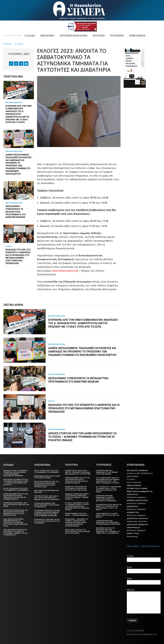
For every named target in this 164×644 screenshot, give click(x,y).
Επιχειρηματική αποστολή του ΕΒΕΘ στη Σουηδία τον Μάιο (47, 477)
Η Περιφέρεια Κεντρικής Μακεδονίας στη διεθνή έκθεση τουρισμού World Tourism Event (108, 522)
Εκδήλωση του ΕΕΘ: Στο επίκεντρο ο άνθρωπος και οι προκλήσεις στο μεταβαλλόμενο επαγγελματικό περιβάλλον (18, 257)
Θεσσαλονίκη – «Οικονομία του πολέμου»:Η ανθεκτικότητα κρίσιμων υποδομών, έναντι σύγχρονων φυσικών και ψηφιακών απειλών (77, 522)
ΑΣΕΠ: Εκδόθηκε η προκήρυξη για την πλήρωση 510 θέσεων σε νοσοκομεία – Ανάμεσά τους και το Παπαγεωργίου (15, 532)
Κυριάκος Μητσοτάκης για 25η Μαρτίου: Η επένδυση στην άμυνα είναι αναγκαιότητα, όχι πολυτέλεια (78, 472)
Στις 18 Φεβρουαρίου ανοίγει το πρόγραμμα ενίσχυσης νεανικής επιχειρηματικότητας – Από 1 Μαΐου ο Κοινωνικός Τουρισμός (108, 480)
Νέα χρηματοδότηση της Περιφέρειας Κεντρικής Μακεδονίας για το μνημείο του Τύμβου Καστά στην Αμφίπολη (108, 531)
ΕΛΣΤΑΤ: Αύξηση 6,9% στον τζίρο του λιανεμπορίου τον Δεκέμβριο (16, 489)
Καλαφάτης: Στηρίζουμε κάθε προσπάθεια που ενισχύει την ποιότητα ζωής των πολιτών (76, 488)
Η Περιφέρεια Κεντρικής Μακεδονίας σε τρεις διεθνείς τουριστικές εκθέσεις (107, 472)
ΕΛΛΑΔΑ (19, 44)
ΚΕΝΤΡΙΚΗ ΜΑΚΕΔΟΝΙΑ (14, 103)
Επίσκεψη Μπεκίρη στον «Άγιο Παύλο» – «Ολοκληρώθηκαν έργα (77, 514)
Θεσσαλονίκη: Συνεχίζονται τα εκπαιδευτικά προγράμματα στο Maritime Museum (16, 212)
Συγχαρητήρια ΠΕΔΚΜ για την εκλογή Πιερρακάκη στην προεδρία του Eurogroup (47, 505)
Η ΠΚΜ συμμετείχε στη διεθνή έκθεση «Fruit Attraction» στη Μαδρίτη (108, 515)
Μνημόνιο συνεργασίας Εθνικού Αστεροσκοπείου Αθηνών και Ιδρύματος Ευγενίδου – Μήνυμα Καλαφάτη (77, 497)
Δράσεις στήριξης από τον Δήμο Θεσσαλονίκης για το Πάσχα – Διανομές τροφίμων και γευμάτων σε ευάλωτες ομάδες (82, 437)
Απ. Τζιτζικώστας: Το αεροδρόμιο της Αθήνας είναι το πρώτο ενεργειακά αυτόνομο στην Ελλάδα (109, 489)
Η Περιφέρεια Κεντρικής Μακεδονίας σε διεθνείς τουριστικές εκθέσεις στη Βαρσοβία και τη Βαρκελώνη (106, 498)
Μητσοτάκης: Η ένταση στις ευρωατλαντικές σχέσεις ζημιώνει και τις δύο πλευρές (77, 531)
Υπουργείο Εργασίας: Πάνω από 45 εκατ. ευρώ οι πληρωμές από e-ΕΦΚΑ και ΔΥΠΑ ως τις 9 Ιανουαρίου (47, 498)
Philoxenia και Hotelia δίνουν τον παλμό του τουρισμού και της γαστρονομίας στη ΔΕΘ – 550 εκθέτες (109, 507)
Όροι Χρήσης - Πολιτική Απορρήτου (143, 546)
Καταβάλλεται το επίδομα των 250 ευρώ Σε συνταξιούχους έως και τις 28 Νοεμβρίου (47, 521)
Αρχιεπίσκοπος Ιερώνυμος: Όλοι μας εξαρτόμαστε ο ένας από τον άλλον (16, 505)
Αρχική (7, 44)
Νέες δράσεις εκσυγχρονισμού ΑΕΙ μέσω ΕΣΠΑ (46, 491)
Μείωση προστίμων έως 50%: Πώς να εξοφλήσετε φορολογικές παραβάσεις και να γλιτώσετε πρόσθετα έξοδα (16, 513)
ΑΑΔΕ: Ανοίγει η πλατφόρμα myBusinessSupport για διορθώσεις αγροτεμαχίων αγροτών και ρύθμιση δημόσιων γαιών (15, 522)
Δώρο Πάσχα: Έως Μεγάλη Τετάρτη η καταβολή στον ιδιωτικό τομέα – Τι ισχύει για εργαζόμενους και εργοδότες (16, 482)
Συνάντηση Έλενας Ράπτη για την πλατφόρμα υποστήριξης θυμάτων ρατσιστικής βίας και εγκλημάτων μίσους (16, 497)
